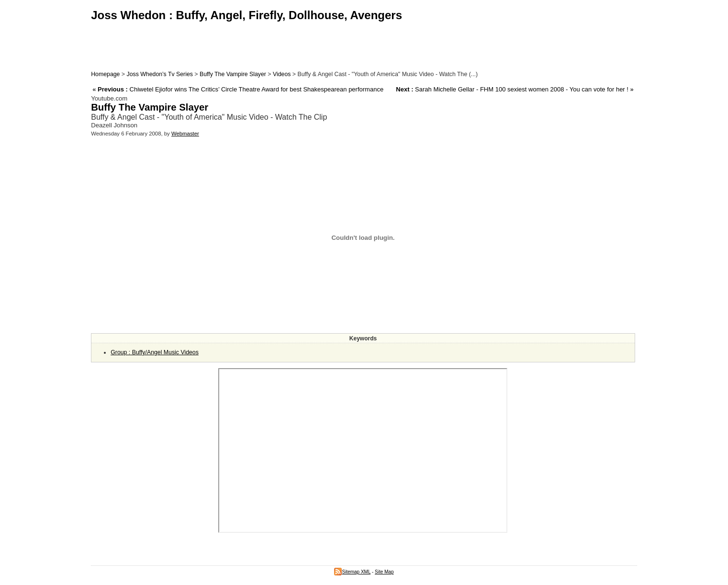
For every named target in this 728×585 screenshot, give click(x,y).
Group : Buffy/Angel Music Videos (155, 352)
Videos (282, 74)
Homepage (105, 74)
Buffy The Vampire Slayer (233, 74)
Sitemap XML (352, 572)
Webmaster (185, 134)
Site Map (384, 572)
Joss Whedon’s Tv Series (159, 74)
